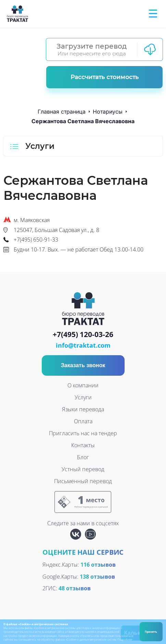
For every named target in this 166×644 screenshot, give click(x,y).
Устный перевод (83, 469)
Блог (83, 457)
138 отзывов (97, 577)
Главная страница (62, 112)
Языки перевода (83, 409)
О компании (83, 385)
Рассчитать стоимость (105, 77)
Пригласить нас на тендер (83, 433)
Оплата (83, 421)
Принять (151, 632)
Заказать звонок (83, 365)
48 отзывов (75, 588)
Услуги (83, 397)
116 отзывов (98, 565)
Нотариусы (108, 112)
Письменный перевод (83, 481)
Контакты (83, 445)
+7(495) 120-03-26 (83, 335)
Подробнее (125, 639)
